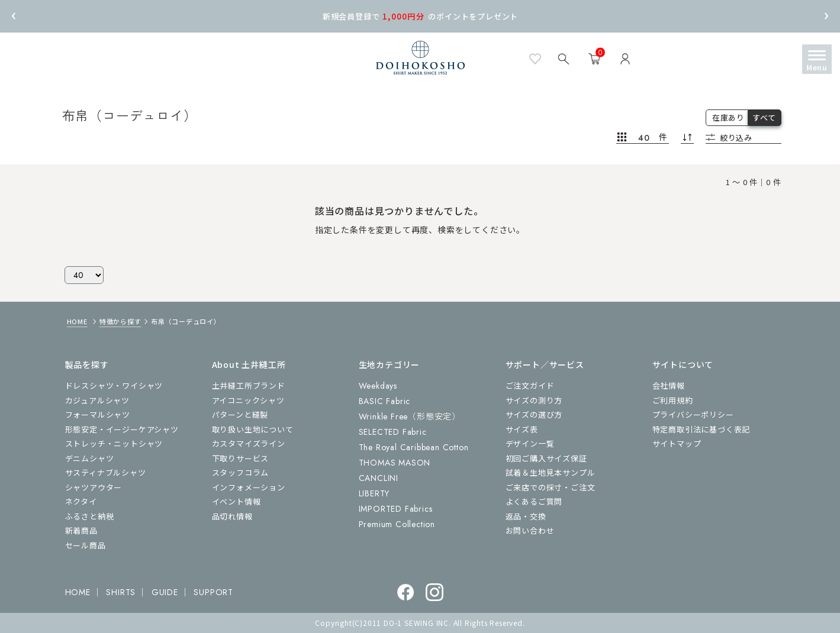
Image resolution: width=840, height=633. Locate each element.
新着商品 (81, 530)
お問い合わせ (530, 530)
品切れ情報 (232, 516)
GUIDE (165, 592)
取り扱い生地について (253, 429)
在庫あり (728, 117)
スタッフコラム (241, 472)
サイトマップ (677, 443)
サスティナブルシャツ (106, 472)
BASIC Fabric (385, 401)
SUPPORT (213, 592)
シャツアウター (94, 487)
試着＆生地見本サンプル (551, 472)
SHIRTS (121, 592)
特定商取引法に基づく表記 (701, 429)
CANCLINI (379, 478)
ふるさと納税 (90, 516)
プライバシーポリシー (693, 414)
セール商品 (86, 545)
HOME (77, 321)
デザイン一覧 (530, 443)
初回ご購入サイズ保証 (546, 458)
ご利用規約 (673, 400)
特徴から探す (120, 321)
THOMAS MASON (395, 463)
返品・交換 (526, 516)
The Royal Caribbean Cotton (414, 447)
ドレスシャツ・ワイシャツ (114, 385)
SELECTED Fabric (393, 432)
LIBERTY (374, 493)
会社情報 (669, 385)
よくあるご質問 (534, 501)
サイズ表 (522, 429)
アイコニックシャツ (248, 400)
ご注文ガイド (530, 385)
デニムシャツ (90, 458)
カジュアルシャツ (97, 400)
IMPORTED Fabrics (396, 509)
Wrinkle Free (410, 416)
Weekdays (378, 386)
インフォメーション (249, 487)
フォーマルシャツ (98, 414)
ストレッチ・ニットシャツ (114, 443)
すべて (764, 117)
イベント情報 (236, 501)
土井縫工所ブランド (249, 385)
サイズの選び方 (534, 414)
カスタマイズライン (249, 443)
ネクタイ (81, 501)
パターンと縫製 (240, 414)
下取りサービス (241, 458)
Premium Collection (397, 524)
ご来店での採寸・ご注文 (551, 487)
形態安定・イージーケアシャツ (122, 429)
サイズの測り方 (534, 400)
